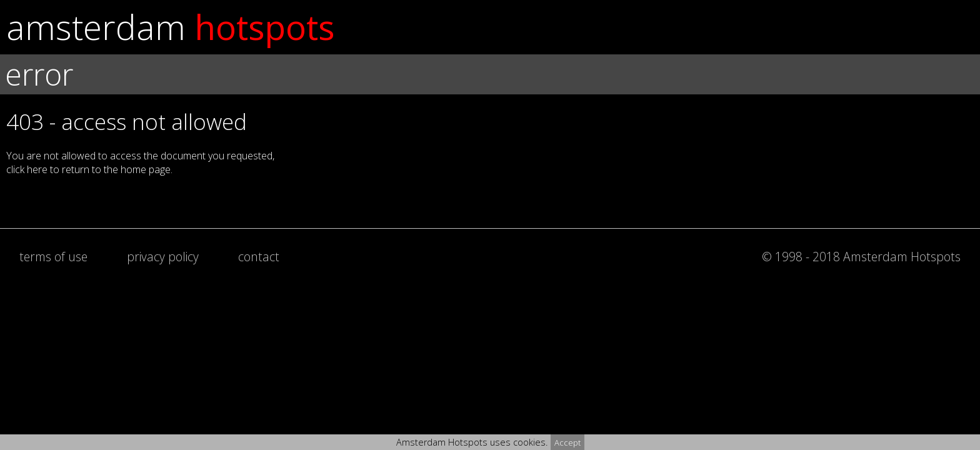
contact (259, 257)
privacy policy (163, 257)
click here (27, 169)
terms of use (53, 257)
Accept (567, 442)
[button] (490, 157)
